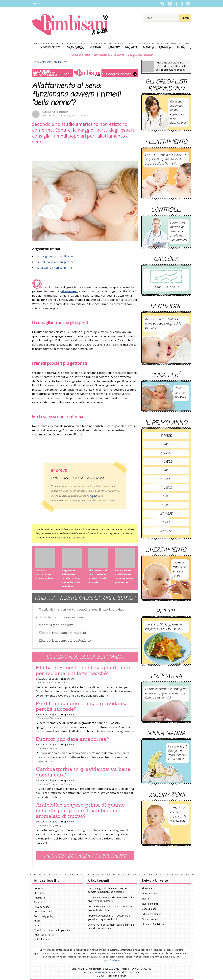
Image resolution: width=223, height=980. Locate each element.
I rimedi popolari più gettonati (55, 262)
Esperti (38, 925)
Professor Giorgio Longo (50, 825)
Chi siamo (39, 893)
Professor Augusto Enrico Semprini (56, 784)
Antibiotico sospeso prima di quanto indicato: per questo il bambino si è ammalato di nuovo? (80, 811)
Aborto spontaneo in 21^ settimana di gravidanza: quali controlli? (109, 917)
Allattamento (61, 62)
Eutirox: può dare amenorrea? (72, 739)
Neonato (96, 48)
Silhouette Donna (152, 914)
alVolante (147, 888)
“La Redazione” (60, 112)
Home (36, 62)
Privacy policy (41, 907)
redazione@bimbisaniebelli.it (104, 972)
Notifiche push (42, 939)
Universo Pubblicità (153, 924)
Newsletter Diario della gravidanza (53, 930)
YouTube (188, 4)
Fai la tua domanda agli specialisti (85, 856)
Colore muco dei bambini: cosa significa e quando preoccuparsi (111, 926)
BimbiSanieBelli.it (70, 25)
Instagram (170, 4)
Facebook (177, 4)
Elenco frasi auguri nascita (62, 633)
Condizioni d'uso (43, 911)
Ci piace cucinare (151, 919)
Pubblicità (39, 898)
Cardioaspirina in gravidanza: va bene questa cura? (83, 772)
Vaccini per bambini (57, 625)
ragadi (93, 496)
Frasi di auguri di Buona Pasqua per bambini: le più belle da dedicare (108, 890)
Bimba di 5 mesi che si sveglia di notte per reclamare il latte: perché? (84, 671)
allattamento (70, 291)
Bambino (114, 48)
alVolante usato (151, 893)
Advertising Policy (44, 935)
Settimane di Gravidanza (109, 55)
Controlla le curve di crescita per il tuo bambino (82, 610)
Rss (162, 4)
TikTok (182, 4)
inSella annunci (150, 904)
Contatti (38, 888)
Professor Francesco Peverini (53, 682)
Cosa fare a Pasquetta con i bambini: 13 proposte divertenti (110, 908)
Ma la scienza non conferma (54, 268)
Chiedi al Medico (81, 55)
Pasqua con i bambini (141, 55)
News (36, 4)
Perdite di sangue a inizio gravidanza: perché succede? (82, 706)
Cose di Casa (149, 909)
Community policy (44, 916)
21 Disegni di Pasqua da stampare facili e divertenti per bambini (111, 899)
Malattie (132, 48)
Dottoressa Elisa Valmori (50, 718)
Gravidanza (75, 48)
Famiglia (165, 48)
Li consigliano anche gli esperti (56, 256)
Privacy (38, 902)
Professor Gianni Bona (49, 748)
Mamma (149, 48)
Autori (37, 921)
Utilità (180, 48)
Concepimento (50, 48)
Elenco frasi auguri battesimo (65, 641)
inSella (145, 898)
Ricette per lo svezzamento (63, 617)
